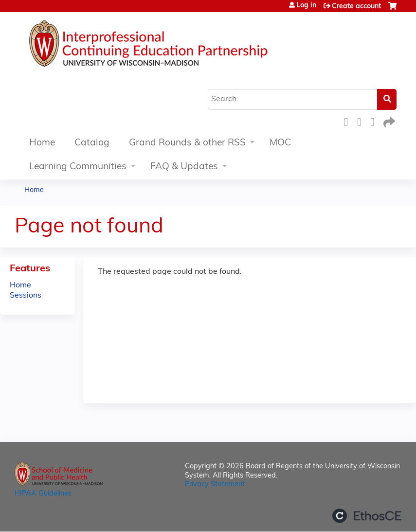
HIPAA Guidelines (43, 494)
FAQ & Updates (184, 167)
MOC (280, 143)
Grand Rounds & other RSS (187, 143)
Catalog (92, 143)
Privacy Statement (215, 485)
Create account (356, 7)
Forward (388, 121)
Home (42, 143)
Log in (306, 6)
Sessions (26, 296)
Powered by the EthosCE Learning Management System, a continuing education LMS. (367, 516)
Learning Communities (78, 167)
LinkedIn (375, 121)
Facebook (349, 121)
